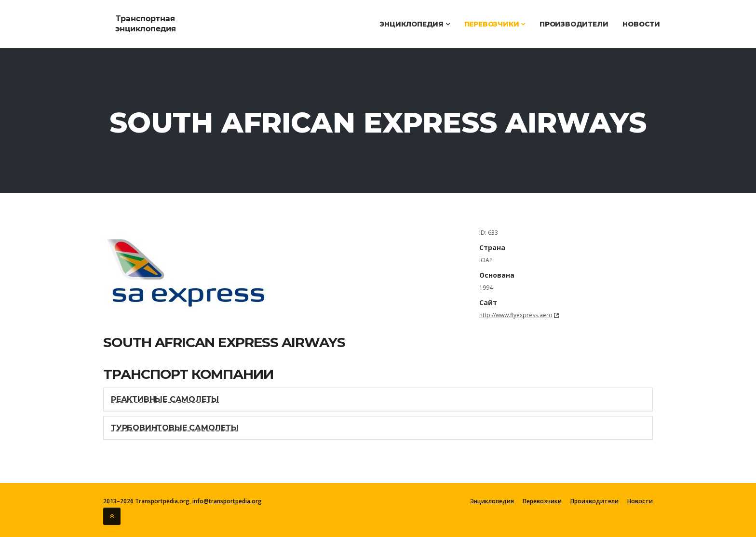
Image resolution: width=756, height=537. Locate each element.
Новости (641, 24)
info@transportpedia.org (227, 501)
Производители (574, 24)
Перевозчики (495, 24)
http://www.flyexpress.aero (516, 315)
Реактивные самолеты (165, 399)
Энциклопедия (414, 24)
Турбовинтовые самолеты (175, 428)
